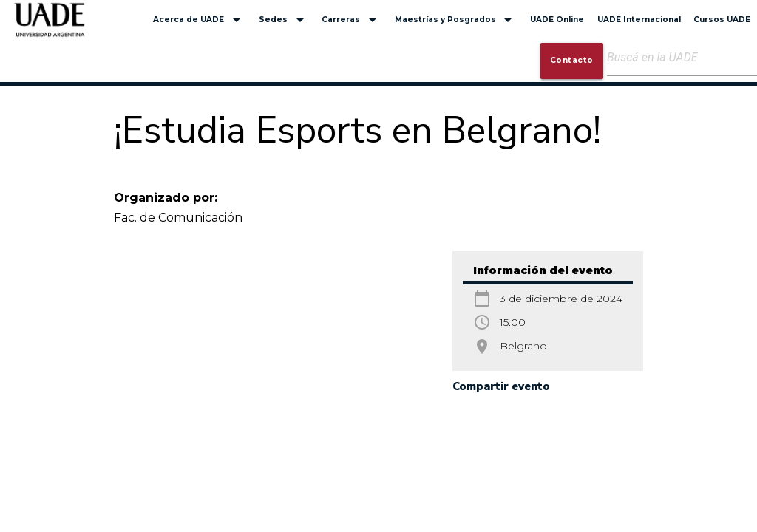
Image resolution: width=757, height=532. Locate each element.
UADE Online (557, 20)
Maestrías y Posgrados (456, 20)
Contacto (572, 60)
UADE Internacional (639, 20)
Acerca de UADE (199, 20)
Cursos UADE (722, 20)
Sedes (284, 20)
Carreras (352, 20)
